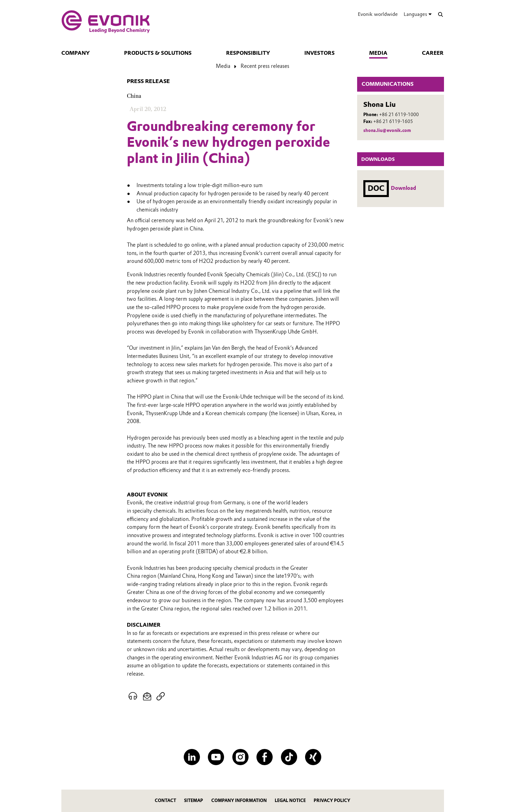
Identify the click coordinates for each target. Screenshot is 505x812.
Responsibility (248, 53)
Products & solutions (158, 53)
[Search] (441, 14)
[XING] (313, 757)
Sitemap (194, 800)
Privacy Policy (332, 800)
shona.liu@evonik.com (387, 130)
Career (433, 53)
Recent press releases (265, 66)
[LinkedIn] (192, 757)
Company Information (239, 800)
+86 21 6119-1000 (399, 115)
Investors (320, 53)
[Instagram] (240, 757)
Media (378, 53)
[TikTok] (289, 757)
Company (75, 53)
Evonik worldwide (378, 14)
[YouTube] (216, 757)
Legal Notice (290, 800)
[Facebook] (265, 757)
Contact (165, 800)
